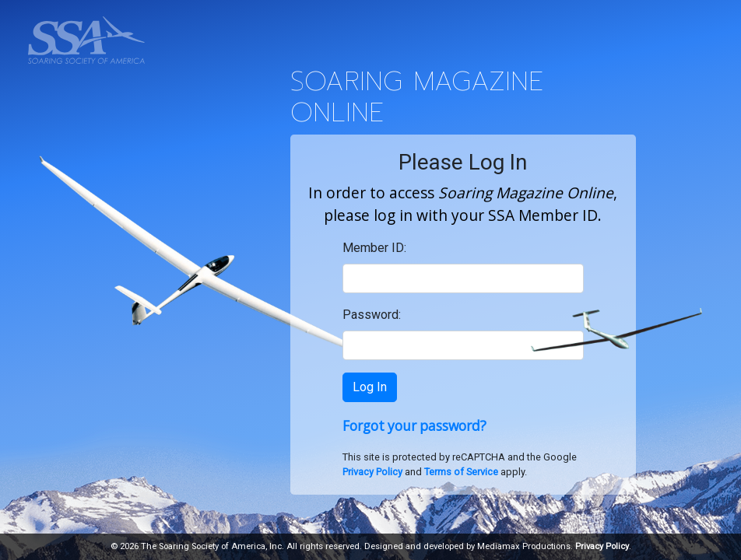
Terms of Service (461, 472)
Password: (372, 315)
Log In (370, 387)
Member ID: (374, 248)
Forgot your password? (414, 426)
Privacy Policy (372, 472)
